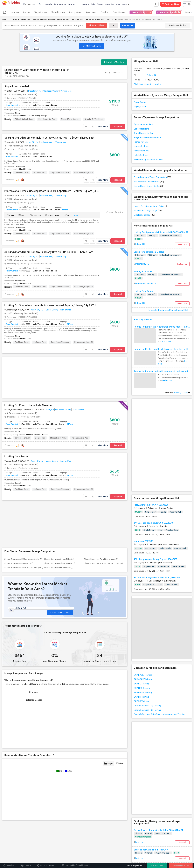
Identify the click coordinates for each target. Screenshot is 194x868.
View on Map (66, 91)
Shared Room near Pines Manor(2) (19, 476)
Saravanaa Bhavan (22, 394)
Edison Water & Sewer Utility (149, 182)
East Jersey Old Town (47, 120)
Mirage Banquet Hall (58, 394)
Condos (104, 13)
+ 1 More (64, 210)
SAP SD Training (141, 651)
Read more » (167, 342)
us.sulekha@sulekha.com (114, 817)
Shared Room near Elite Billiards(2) (59, 480)
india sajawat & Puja (80, 394)
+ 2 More (69, 325)
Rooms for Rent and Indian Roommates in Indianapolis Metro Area (162, 372)
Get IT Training (55, 820)
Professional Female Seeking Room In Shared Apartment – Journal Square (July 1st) (52, 192)
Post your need (157, 865)
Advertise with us (166, 845)
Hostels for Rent (141, 151)
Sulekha (11, 4)
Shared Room (10, 26)
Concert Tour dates (64, 834)
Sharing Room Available (145, 780)
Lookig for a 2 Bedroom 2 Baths (149, 252)
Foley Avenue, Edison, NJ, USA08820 (151, 454)
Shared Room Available (145, 764)
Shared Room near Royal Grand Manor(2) (101, 471)
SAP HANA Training (143, 642)
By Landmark (28, 26)
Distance (118, 73)
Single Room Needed (17, 87)
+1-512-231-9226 (128, 811)
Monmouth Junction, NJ (146, 284)
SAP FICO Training (142, 638)
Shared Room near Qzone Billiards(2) (60, 471)
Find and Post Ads (55, 813)
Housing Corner (143, 320)
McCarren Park (40, 173)
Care (106, 4)
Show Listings (97, 26)
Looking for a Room (16, 413)
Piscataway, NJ (35, 91)
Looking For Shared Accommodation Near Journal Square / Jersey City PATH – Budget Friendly (52, 306)
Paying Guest (75, 13)
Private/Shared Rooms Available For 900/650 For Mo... (160, 729)
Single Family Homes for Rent (147, 138)
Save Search (128, 26)
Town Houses (119, 13)
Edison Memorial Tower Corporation (152, 178)
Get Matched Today (92, 47)
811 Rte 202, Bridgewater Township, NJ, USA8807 (157, 527)
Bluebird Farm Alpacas (70, 120)
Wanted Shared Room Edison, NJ (101, 20)
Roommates (66, 4)
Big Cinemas (40, 394)
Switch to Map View (114, 63)
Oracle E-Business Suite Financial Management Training (159, 664)
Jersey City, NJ (32, 143)
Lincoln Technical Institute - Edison (33, 391)
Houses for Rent (141, 147)
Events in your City (27, 834)
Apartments (91, 13)
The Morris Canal (22, 173)
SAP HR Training (141, 646)
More (132, 4)
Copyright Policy (108, 848)
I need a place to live (141, 13)
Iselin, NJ (50, 366)
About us (103, 845)
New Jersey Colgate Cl (84, 173)
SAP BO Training (141, 633)
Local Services (118, 4)
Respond (118, 127)
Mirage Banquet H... (49, 26)
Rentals (78, 4)
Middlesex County (51, 91)
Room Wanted (12, 106)
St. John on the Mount (94, 120)
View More (103, 127)
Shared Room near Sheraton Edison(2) (60, 476)
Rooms (27, 13)
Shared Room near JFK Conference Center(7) (23, 471)
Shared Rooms (58, 13)
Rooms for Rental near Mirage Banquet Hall (169, 311)
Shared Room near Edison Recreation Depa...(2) (24, 480)
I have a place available (169, 13)
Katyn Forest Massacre (60, 173)
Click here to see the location (148, 85)
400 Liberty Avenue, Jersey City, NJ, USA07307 (155, 509)
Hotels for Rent (141, 156)
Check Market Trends (60, 523)
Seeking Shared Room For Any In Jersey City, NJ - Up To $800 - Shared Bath (49, 253)
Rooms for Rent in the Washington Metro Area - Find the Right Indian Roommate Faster (162, 327)
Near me (15, 13)
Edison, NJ (152, 76)
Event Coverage (26, 838)
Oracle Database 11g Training (147, 655)
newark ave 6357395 (143, 491)
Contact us (115, 845)
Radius (67, 26)
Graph (109, 677)
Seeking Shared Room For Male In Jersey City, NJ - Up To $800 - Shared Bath (49, 138)
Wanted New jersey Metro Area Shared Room (68, 20)
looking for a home (143, 272)
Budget (78, 26)
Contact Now (182, 245)
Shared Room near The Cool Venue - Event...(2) (103, 476)
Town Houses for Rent (144, 134)
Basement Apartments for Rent (148, 160)
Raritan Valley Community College (33, 116)
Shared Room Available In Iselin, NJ (151, 748)
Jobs (99, 4)
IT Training (89, 4)
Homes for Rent (141, 143)
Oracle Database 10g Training (147, 659)
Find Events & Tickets (55, 827)
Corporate (55, 844)
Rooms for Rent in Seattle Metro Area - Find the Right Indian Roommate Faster (162, 350)
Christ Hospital (25, 170)
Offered (149, 732)
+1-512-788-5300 (111, 811)
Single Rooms (40, 13)
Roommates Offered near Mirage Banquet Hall (168, 799)
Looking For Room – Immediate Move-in (28, 361)
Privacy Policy (149, 845)
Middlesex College (144, 216)
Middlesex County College (148, 211)
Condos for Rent (141, 129)
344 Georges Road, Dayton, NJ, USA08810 (154, 472)
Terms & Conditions (131, 845)
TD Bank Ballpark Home (24, 120)
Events (54, 4)
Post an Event (62, 838)
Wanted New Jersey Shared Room (34, 20)
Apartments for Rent (143, 125)
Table (120, 677)
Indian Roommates (10, 20)
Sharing (138, 732)
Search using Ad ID (177, 26)
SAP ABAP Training (143, 629)
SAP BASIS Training (143, 624)
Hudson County (47, 143)
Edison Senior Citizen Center (149, 187)
